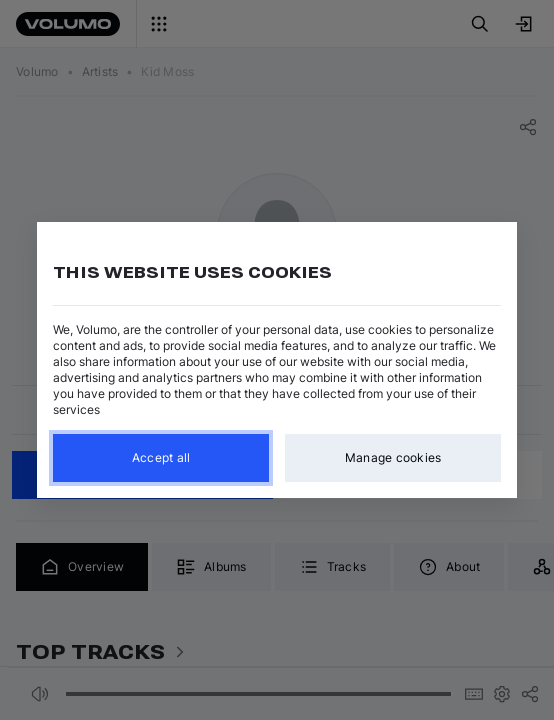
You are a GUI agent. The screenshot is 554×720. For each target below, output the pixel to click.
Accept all (161, 457)
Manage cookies (393, 457)
